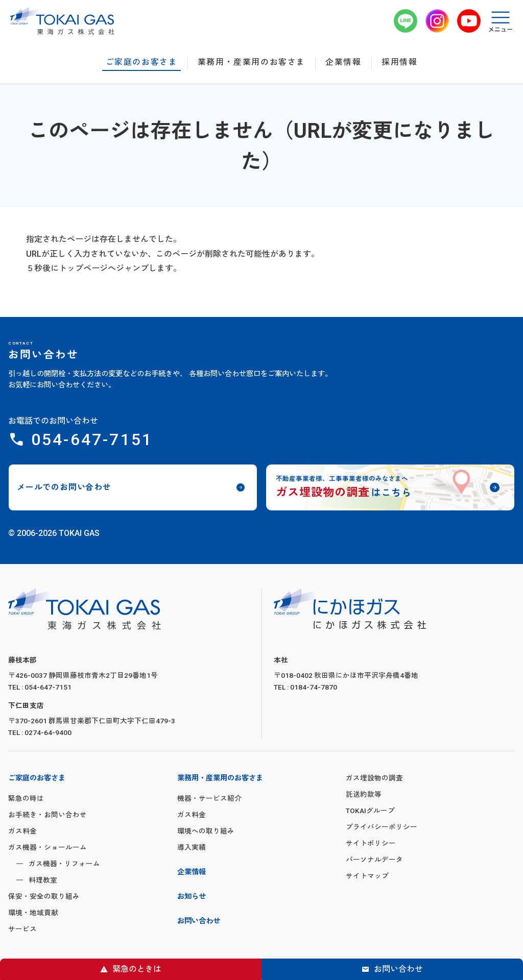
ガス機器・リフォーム (64, 864)
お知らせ (192, 897)
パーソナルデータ (374, 860)
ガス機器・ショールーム (47, 847)
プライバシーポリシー (382, 827)
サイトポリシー (371, 843)
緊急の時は (26, 798)
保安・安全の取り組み (44, 896)
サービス (22, 929)
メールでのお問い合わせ (64, 487)
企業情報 (343, 63)
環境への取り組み (206, 831)
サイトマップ (367, 876)
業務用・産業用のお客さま (252, 63)
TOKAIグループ (370, 811)
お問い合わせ (398, 969)
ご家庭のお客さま (142, 63)
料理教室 (43, 880)
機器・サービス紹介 (209, 798)
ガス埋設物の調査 (374, 778)
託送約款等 (364, 794)
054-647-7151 (92, 439)
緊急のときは (137, 969)
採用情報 (399, 63)
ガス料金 (22, 831)
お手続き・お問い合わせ (47, 815)
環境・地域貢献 (33, 913)
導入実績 (192, 847)
